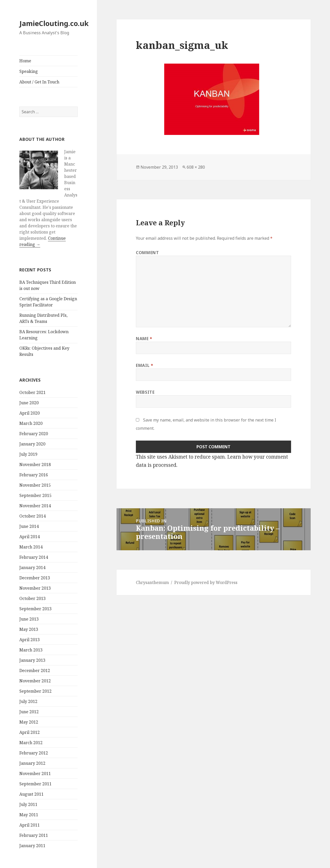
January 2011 (32, 846)
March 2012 (31, 743)
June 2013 (29, 619)
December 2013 (35, 578)
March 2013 (31, 650)
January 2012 (32, 763)
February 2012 (34, 753)
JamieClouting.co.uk (54, 23)
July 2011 (28, 804)
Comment (147, 253)
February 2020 (34, 434)
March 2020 (31, 423)
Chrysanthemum (152, 582)
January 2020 (32, 444)
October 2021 (32, 392)
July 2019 (28, 454)
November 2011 (35, 774)
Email (145, 365)
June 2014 (29, 526)
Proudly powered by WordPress (206, 582)
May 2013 (29, 629)
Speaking (29, 71)
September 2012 (35, 691)
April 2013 (30, 640)
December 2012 (35, 671)
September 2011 (35, 784)
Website (145, 392)
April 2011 (30, 825)
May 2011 (29, 815)
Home (25, 61)
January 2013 (32, 660)
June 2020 (29, 403)
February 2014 (34, 557)
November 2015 (35, 485)
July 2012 (28, 701)
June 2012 (29, 712)
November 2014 (35, 506)
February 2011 (34, 835)
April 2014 (30, 537)
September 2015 (35, 495)
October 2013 (32, 598)
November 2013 (35, 588)
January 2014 (32, 568)
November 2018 (35, 465)
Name (144, 339)
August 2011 (31, 794)
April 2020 (30, 413)
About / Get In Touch (39, 82)
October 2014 (32, 516)
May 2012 (29, 722)
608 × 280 (196, 167)
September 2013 (35, 609)
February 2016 (34, 475)
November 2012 (35, 681)
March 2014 (31, 547)
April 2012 (30, 732)
